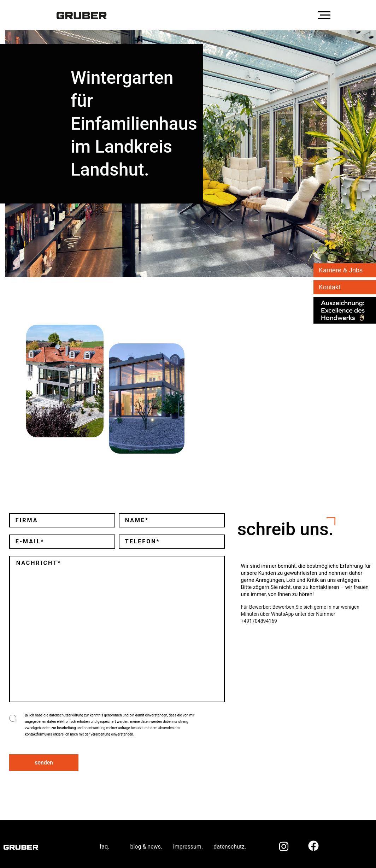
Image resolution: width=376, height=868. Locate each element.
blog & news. (146, 841)
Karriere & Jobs (341, 270)
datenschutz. (230, 841)
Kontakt (330, 287)
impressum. (188, 841)
